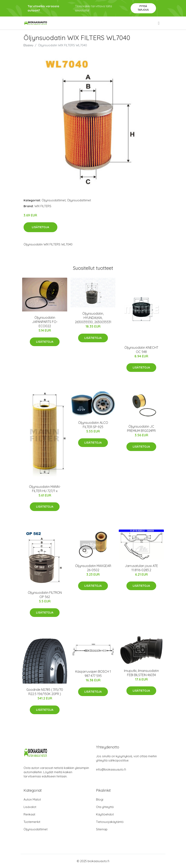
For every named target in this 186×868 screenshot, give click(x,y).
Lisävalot (30, 807)
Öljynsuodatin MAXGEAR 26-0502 (93, 568)
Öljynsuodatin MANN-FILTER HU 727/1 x (45, 489)
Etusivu (28, 45)
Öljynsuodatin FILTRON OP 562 (45, 595)
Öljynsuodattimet (54, 200)
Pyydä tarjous (143, 8)
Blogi (100, 799)
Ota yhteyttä (105, 807)
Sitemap (102, 829)
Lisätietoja (40, 227)
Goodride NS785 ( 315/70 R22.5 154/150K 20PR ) (45, 692)
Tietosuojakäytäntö (110, 822)
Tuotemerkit (32, 822)
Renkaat (29, 814)
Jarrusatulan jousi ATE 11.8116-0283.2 (141, 568)
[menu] (159, 23)
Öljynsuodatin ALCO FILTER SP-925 (93, 425)
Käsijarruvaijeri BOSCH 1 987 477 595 (93, 674)
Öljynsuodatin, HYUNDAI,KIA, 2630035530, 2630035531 (93, 318)
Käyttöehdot (105, 814)
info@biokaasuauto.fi (111, 769)
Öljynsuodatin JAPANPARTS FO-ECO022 (45, 322)
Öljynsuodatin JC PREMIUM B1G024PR (141, 429)
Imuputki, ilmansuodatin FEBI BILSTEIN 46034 (141, 673)
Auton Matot (32, 799)
